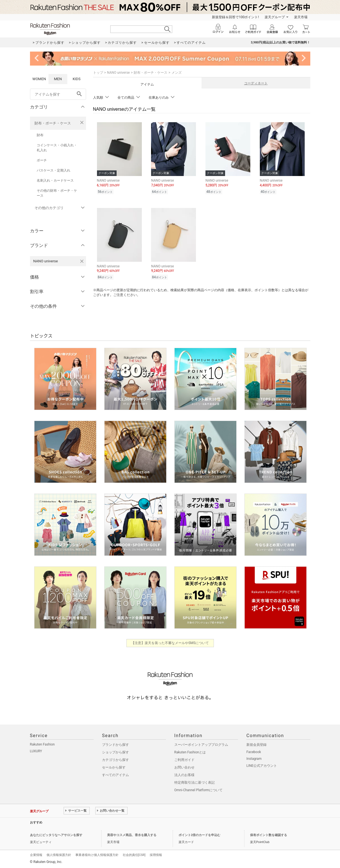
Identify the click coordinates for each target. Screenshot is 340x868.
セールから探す (114, 767)
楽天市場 (301, 17)
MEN (58, 79)
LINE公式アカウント (262, 766)
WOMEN (39, 79)
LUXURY (36, 751)
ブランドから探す (115, 745)
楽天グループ (275, 17)
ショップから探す (115, 752)
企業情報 (36, 855)
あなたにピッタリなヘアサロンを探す (56, 835)
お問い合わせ (184, 767)
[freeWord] (58, 94)
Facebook (254, 752)
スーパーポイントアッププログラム (201, 745)
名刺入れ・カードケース (55, 180)
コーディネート (256, 83)
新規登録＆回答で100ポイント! (235, 17)
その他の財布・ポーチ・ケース (57, 193)
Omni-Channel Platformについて (199, 790)
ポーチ (42, 160)
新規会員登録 (256, 745)
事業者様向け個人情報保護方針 (97, 855)
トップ (98, 73)
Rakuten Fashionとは (190, 752)
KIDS (77, 79)
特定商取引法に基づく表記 (195, 783)
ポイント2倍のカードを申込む (199, 835)
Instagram (254, 759)
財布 (40, 135)
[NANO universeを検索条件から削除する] (82, 261)
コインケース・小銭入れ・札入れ (57, 148)
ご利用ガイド (184, 760)
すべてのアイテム (115, 775)
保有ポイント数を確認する (269, 835)
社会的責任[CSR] (134, 855)
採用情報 (156, 855)
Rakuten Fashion (42, 744)
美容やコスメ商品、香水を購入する (132, 835)
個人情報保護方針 (59, 855)
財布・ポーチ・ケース (53, 123)
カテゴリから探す (115, 760)
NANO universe (118, 73)
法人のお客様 (184, 775)
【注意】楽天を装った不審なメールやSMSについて (170, 643)
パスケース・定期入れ (54, 170)
